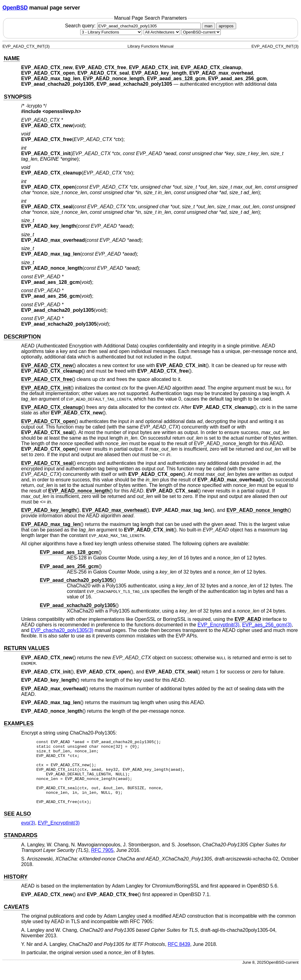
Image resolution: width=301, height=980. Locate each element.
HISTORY (16, 890)
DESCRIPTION (22, 337)
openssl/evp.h (62, 111)
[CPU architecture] (162, 32)
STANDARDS (20, 848)
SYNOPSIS (18, 97)
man (208, 26)
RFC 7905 (102, 863)
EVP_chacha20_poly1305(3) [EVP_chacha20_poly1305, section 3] (62, 630)
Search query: (133, 26)
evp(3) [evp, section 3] (28, 836)
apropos (226, 26)
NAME (12, 58)
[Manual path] (201, 32)
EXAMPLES (19, 723)
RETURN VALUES (26, 648)
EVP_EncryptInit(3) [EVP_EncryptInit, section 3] (218, 625)
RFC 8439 (179, 957)
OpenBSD (15, 8)
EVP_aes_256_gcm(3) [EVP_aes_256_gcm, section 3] (267, 625)
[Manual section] (111, 32)
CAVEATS (16, 920)
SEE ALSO (17, 827)
